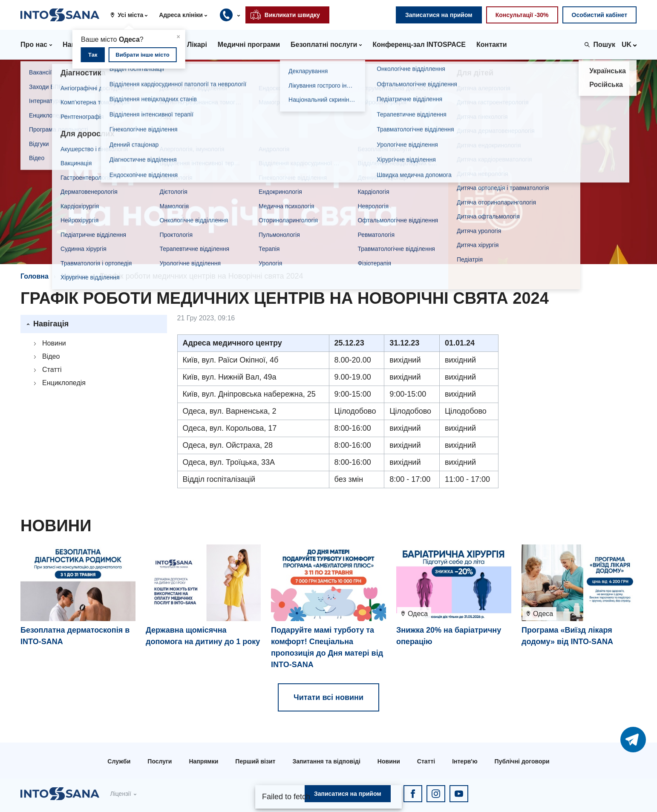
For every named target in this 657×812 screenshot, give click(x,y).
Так (93, 55)
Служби (119, 761)
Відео (51, 356)
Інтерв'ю (465, 761)
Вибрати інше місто (142, 55)
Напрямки (203, 761)
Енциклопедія (64, 383)
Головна (35, 276)
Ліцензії (120, 794)
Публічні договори (522, 761)
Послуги (160, 761)
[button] (132, 15)
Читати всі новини (328, 697)
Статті (52, 370)
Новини (74, 276)
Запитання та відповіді (326, 761)
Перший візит (255, 761)
